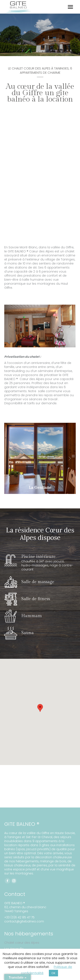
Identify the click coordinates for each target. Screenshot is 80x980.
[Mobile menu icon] (70, 7)
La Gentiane (40, 488)
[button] (10, 326)
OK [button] (53, 973)
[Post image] (40, 458)
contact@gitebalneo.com (24, 921)
